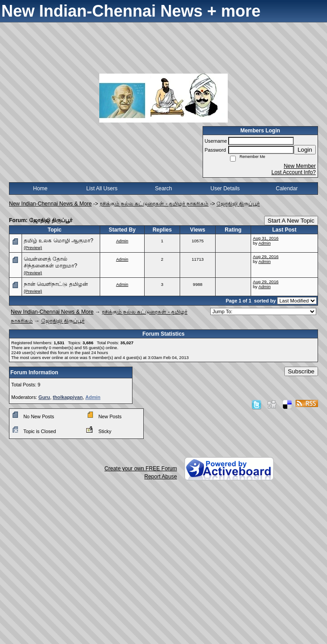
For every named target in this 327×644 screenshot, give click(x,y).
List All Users (102, 188)
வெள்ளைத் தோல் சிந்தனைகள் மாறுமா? (51, 262)
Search (163, 188)
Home (40, 188)
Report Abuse (161, 477)
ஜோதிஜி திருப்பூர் (238, 204)
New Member (300, 166)
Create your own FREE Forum (141, 469)
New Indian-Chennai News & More (50, 204)
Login (305, 150)
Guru (44, 397)
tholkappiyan (68, 397)
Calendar (287, 188)
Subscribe (301, 371)
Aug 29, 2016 (266, 256)
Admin (122, 241)
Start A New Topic (291, 221)
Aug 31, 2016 (266, 238)
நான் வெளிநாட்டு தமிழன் (56, 284)
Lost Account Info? (294, 172)
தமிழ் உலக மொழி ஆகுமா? (59, 241)
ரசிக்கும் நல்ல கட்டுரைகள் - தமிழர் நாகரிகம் (154, 204)
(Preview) (33, 248)
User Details (225, 188)
